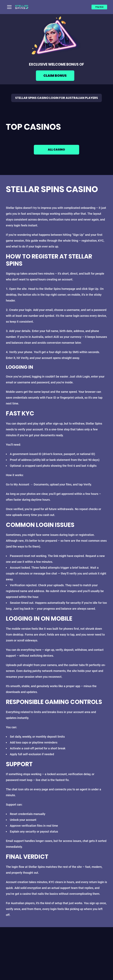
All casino (56, 150)
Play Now (99, 7)
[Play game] (56, 77)
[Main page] (22, 7)
